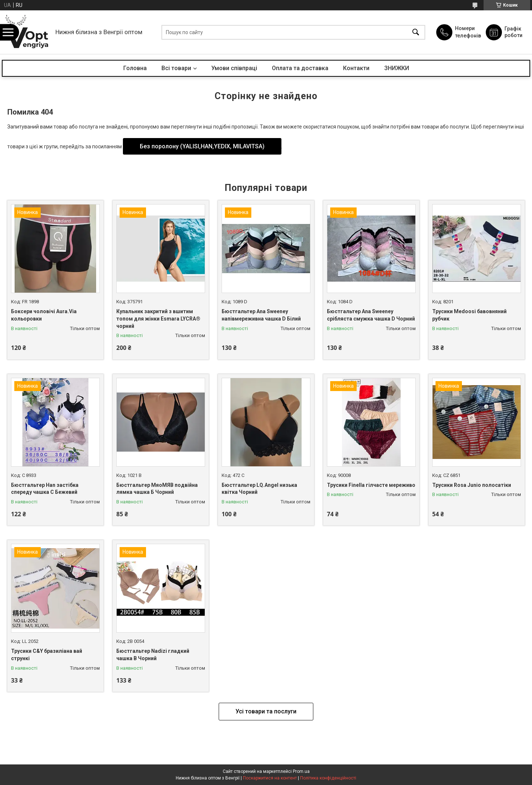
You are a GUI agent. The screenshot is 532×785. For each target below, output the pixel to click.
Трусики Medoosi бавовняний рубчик (469, 315)
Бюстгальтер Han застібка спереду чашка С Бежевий (45, 489)
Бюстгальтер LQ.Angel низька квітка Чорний (259, 489)
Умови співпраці (234, 68)
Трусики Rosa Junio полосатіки (472, 485)
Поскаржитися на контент (270, 778)
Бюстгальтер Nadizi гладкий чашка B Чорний (153, 655)
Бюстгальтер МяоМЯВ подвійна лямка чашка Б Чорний (157, 489)
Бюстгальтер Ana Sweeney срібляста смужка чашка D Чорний (371, 315)
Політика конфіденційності (328, 778)
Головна (135, 68)
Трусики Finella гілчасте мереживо (371, 485)
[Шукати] (416, 32)
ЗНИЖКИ (397, 68)
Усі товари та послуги (266, 711)
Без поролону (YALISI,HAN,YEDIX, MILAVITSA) (202, 146)
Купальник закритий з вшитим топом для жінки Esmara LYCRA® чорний (158, 319)
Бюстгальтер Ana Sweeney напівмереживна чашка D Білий (261, 315)
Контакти (356, 68)
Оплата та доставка (300, 68)
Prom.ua (301, 771)
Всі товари (176, 68)
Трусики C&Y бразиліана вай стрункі (47, 655)
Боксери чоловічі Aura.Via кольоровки (44, 315)
